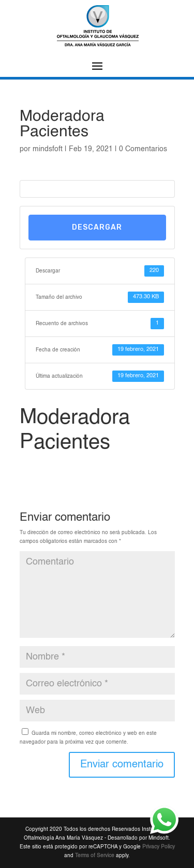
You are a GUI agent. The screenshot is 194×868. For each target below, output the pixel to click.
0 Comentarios (143, 149)
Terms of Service (95, 856)
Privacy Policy (159, 847)
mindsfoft (48, 149)
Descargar (97, 227)
